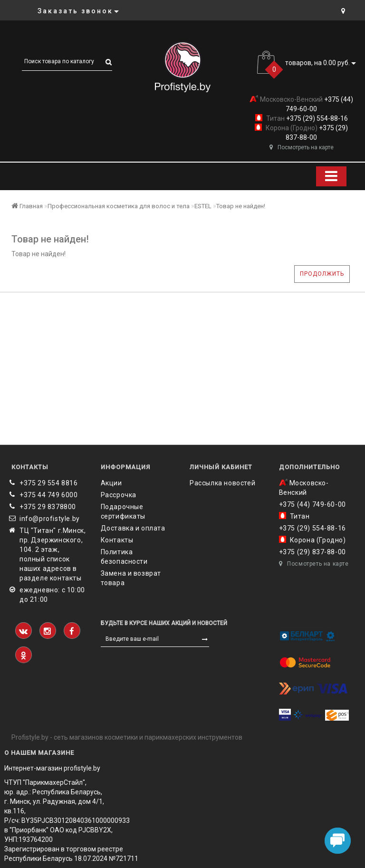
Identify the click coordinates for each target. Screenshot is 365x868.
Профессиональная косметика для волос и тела (119, 206)
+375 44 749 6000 (49, 495)
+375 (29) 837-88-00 (312, 552)
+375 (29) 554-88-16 (316, 118)
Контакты (117, 540)
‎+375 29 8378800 (48, 507)
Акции (111, 483)
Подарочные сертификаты (123, 511)
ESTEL (203, 206)
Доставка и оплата (133, 528)
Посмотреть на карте (302, 147)
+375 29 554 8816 (49, 483)
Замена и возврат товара (131, 578)
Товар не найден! (241, 206)
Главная (27, 206)
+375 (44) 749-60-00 (312, 504)
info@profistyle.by (50, 519)
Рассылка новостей (222, 483)
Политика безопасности (124, 557)
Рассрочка (119, 495)
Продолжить (322, 274)
